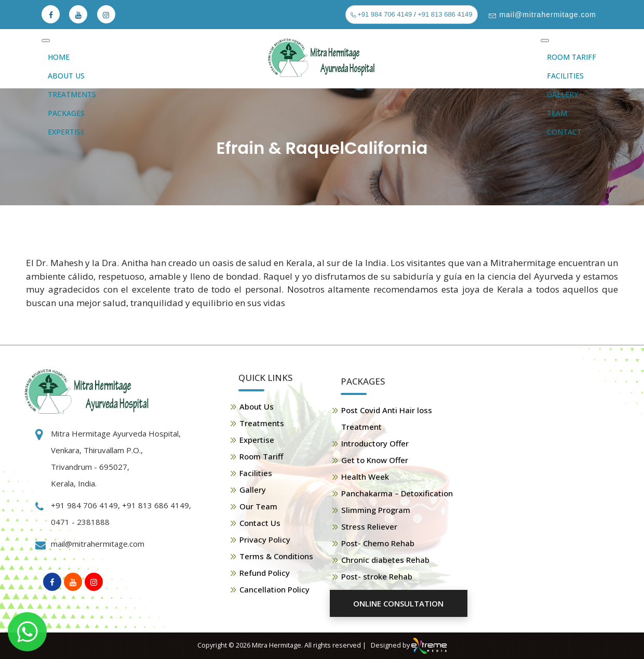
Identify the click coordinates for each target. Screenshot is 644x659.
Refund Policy (265, 573)
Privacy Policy (265, 539)
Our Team (258, 506)
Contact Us (260, 523)
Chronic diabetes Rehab (385, 560)
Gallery (562, 94)
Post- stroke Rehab (377, 576)
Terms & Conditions (276, 556)
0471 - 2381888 (80, 522)
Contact (564, 132)
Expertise (66, 132)
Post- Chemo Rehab (378, 543)
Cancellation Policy (274, 589)
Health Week (365, 477)
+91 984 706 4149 (384, 14)
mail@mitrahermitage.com (547, 15)
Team (557, 113)
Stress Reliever (369, 526)
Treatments (72, 94)
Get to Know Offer (375, 460)
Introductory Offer (375, 443)
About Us (66, 76)
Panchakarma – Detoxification (397, 493)
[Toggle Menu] (46, 41)
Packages (66, 113)
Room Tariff (572, 57)
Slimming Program (376, 510)
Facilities (565, 76)
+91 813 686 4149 (445, 14)
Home (59, 57)
